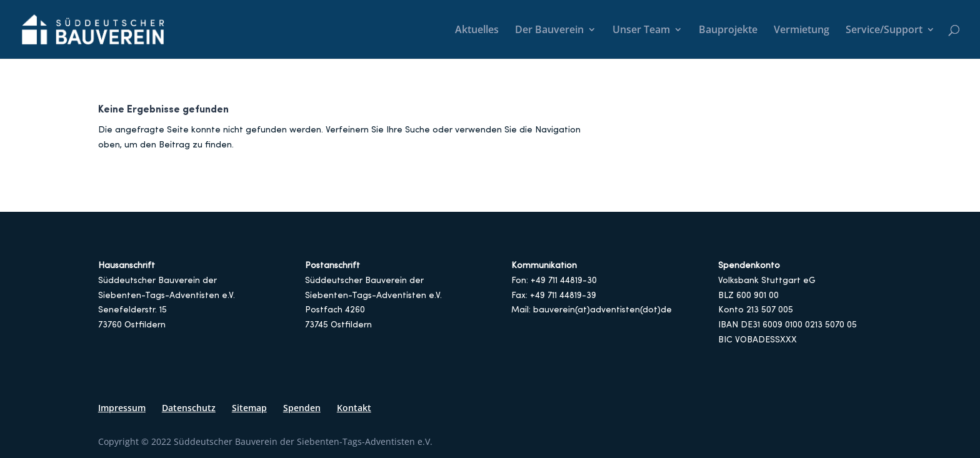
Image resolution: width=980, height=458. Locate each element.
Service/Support (884, 31)
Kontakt (354, 408)
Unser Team (641, 31)
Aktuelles (477, 31)
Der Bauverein (549, 31)
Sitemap (249, 408)
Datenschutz (189, 408)
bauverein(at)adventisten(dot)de (602, 310)
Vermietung (802, 31)
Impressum (122, 408)
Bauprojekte (728, 31)
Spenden (302, 408)
